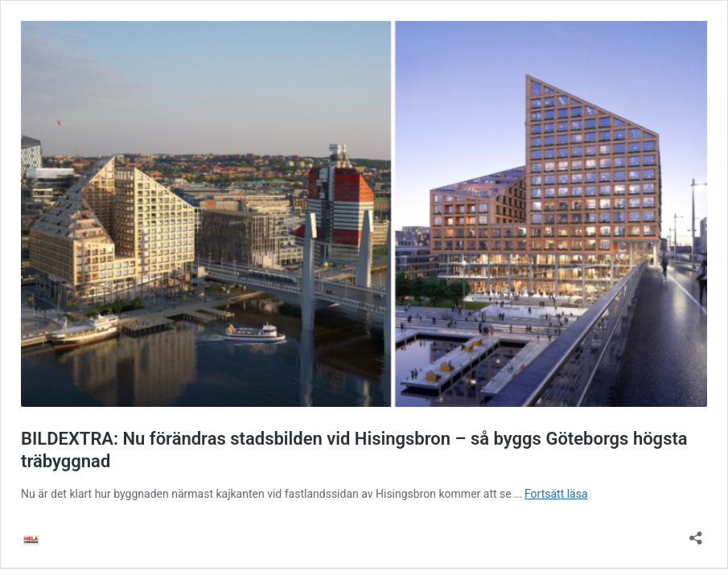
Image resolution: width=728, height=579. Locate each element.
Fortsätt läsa (556, 494)
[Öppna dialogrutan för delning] (696, 533)
